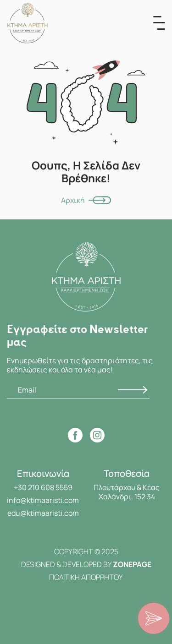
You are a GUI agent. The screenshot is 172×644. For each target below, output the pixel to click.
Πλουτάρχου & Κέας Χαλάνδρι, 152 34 (127, 492)
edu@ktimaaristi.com (43, 513)
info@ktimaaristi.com (43, 500)
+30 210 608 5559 (43, 487)
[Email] (78, 390)
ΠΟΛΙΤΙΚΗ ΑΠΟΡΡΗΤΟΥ (86, 577)
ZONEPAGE (132, 564)
